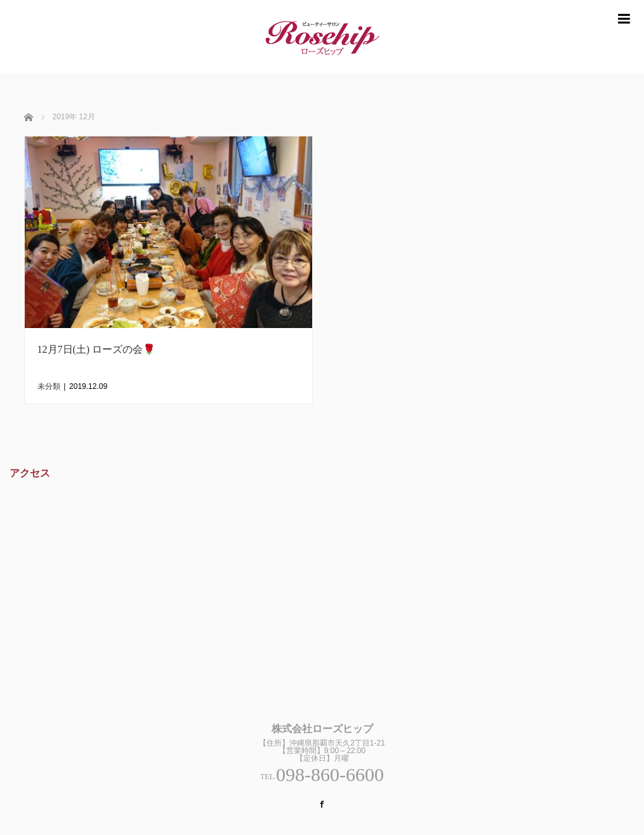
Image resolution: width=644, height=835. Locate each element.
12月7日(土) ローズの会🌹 (97, 349)
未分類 (49, 386)
